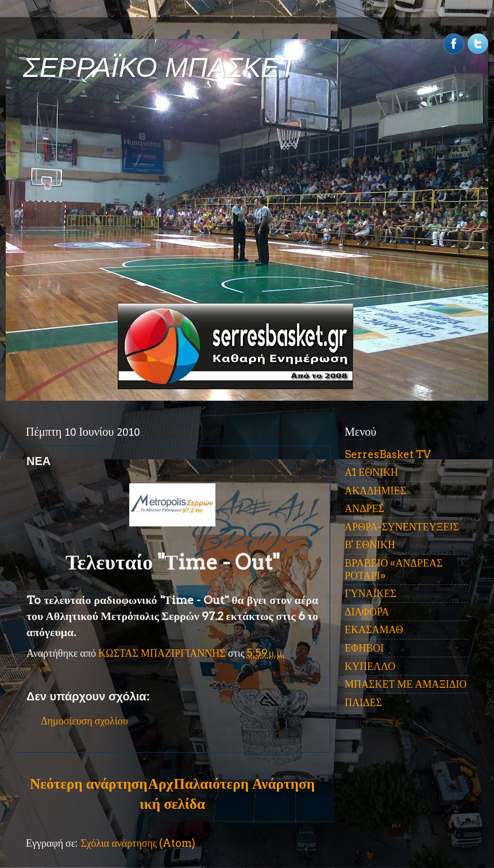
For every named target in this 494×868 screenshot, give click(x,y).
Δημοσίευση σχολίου (84, 721)
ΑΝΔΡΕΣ (364, 508)
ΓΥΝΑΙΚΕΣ (370, 593)
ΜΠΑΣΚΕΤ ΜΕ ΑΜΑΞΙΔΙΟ (406, 684)
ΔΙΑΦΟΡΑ (367, 612)
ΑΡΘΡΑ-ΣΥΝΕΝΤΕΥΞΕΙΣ (402, 527)
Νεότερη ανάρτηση (88, 784)
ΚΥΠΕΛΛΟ (370, 666)
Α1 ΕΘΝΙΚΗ (371, 472)
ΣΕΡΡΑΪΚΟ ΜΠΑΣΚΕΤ (160, 67)
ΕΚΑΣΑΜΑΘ (374, 629)
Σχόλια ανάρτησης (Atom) (138, 843)
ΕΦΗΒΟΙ (364, 648)
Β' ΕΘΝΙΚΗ (370, 545)
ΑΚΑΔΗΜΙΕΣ (375, 491)
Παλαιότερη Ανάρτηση (244, 784)
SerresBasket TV (388, 454)
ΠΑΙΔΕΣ (363, 702)
